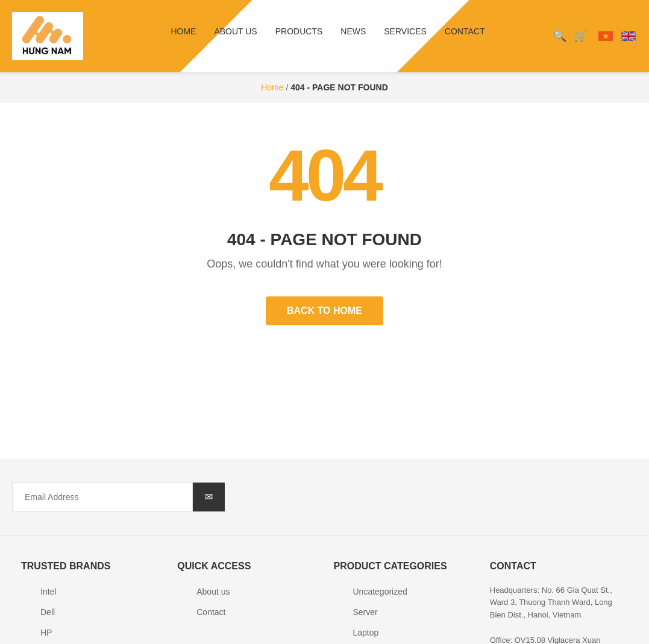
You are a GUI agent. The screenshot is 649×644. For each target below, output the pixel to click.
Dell (48, 612)
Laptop (366, 633)
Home (183, 31)
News (353, 31)
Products (299, 31)
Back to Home (324, 311)
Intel (48, 592)
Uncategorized (380, 592)
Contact (465, 31)
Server (365, 612)
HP (46, 633)
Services (405, 31)
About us (235, 31)
